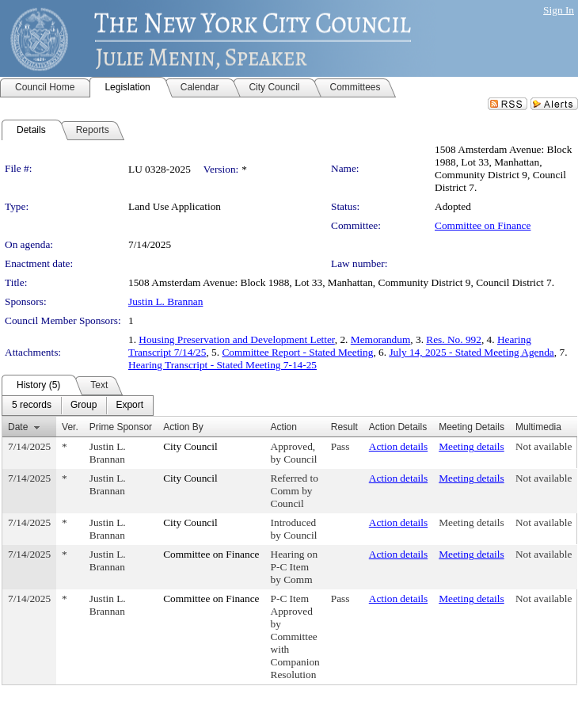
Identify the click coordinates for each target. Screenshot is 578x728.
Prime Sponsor (121, 427)
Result (344, 427)
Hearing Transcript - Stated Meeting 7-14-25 (222, 365)
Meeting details (472, 446)
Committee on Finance (483, 225)
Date (18, 427)
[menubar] (78, 406)
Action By (183, 427)
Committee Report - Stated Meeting (297, 352)
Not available (544, 446)
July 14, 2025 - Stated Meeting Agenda (471, 352)
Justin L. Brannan (165, 301)
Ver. (70, 427)
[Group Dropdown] (84, 406)
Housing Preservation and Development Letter (236, 339)
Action (284, 427)
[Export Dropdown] (129, 406)
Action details (398, 446)
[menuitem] (32, 406)
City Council (190, 446)
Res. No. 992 (454, 339)
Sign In (559, 10)
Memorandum (381, 339)
